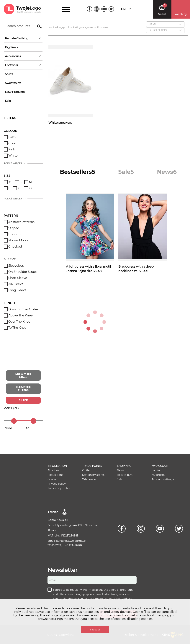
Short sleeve (18, 278)
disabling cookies (140, 619)
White (13, 156)
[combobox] (127, 9)
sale (8, 101)
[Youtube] (104, 9)
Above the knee (21, 315)
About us (53, 470)
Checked (15, 247)
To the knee (17, 328)
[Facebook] (90, 9)
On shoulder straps (23, 272)
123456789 (54, 545)
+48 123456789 (73, 545)
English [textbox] (123, 9)
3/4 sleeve (16, 284)
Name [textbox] (153, 24)
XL (19, 188)
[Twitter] (111, 9)
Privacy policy (57, 484)
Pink (12, 149)
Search (38, 26)
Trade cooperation (59, 488)
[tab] (78, 172)
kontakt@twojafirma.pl (71, 541)
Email (53, 580)
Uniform (14, 234)
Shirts (9, 74)
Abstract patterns (21, 222)
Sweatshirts (13, 83)
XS (10, 182)
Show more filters (23, 375)
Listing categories (83, 27)
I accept (95, 630)
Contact (53, 479)
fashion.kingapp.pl (59, 27)
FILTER (23, 400)
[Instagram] (97, 9)
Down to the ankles (23, 309)
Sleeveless (16, 266)
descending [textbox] (158, 30)
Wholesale (89, 479)
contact (64, 512)
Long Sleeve (17, 290)
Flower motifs (18, 240)
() (11, 408)
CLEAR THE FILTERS (23, 389)
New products (15, 92)
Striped (14, 228)
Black (12, 137)
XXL (31, 188)
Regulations (55, 475)
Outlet (86, 470)
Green (13, 143)
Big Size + (12, 47)
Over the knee (19, 322)
